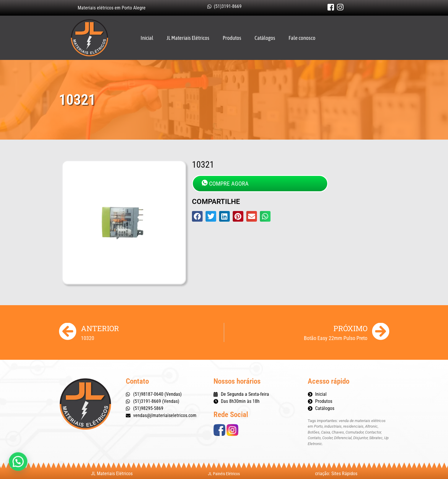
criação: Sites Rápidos (336, 474)
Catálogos (265, 38)
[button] (197, 216)
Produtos (232, 38)
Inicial (147, 38)
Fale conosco (302, 38)
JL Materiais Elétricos (188, 38)
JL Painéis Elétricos (224, 474)
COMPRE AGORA (225, 183)
